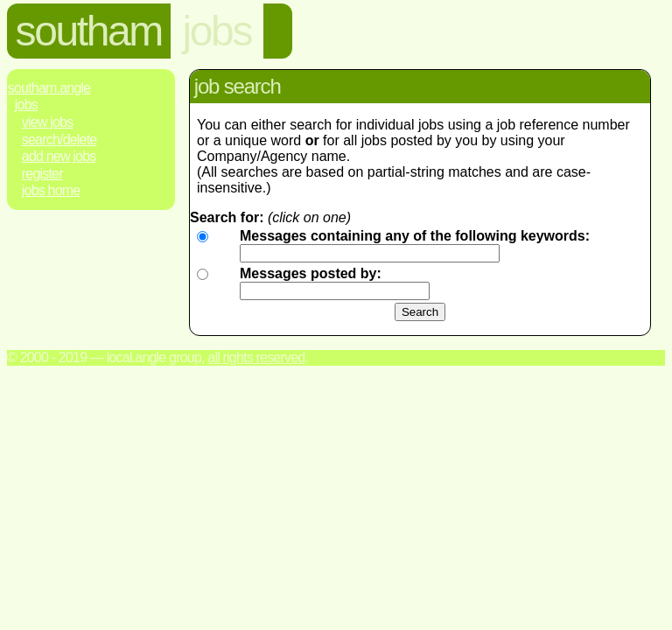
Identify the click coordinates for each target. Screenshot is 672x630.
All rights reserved (256, 357)
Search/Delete (59, 140)
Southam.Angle (49, 88)
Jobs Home (51, 190)
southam (89, 31)
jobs (217, 31)
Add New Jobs (59, 156)
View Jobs (48, 122)
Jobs (26, 105)
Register (42, 174)
